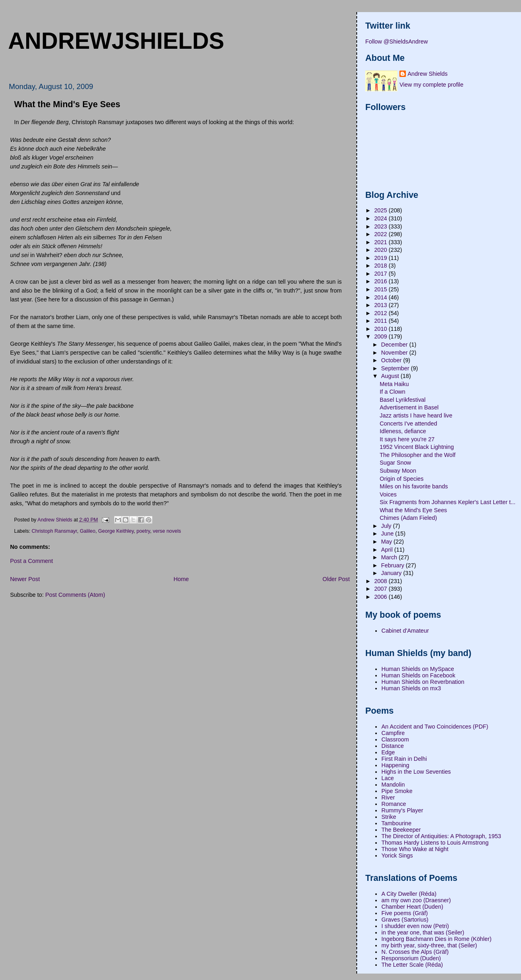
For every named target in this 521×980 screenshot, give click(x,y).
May (388, 542)
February (394, 565)
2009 (381, 336)
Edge (388, 752)
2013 (381, 305)
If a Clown (393, 392)
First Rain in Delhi (404, 759)
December (395, 345)
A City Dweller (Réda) (409, 894)
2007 (381, 589)
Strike (389, 817)
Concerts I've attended (408, 424)
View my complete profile (431, 85)
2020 (381, 250)
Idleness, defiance (403, 431)
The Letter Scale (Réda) (412, 965)
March (390, 557)
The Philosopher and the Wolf (418, 455)
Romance (394, 804)
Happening (395, 765)
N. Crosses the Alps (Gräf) (415, 952)
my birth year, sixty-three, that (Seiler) (429, 945)
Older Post (336, 579)
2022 (381, 234)
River (388, 797)
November (395, 353)
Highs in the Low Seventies (416, 772)
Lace (388, 778)
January (392, 573)
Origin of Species (402, 479)
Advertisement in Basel (409, 407)
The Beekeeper (401, 830)
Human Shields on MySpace (418, 669)
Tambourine (396, 823)
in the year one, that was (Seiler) (423, 932)
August (391, 376)
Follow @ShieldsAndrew (396, 42)
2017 (381, 274)
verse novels (167, 531)
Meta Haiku (394, 384)
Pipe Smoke (397, 791)
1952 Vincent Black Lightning (417, 447)
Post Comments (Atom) (75, 595)
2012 (381, 313)
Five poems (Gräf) (404, 913)
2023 (381, 226)
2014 (381, 297)
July (387, 526)
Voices (388, 494)
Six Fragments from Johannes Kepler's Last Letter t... (448, 502)
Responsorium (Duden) (411, 958)
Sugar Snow (395, 463)
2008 (381, 581)
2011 (381, 321)
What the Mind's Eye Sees (413, 510)
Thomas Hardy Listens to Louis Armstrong (435, 843)
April (388, 550)
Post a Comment (31, 561)
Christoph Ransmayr (55, 531)
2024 (381, 218)
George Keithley (116, 531)
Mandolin (393, 785)
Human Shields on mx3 (411, 688)
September (396, 368)
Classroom (395, 739)
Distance (393, 746)
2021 (381, 242)
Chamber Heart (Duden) (412, 907)
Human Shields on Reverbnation (423, 682)
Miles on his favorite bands (414, 486)
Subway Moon (398, 471)
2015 (381, 289)
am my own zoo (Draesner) (416, 900)
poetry (143, 531)
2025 (381, 210)
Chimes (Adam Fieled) (408, 518)
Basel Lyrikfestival (403, 400)
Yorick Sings (397, 855)
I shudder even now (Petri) (415, 926)
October (392, 360)
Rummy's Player (402, 810)
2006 (381, 597)
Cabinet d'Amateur (405, 631)
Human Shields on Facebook (418, 675)
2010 (381, 329)
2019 (381, 258)
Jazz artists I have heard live (416, 415)
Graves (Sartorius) (405, 920)
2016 (381, 281)
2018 (381, 266)
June (388, 534)
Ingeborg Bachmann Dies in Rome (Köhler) (436, 939)
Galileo (88, 531)
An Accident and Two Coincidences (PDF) (435, 727)
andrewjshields (116, 41)
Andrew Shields (427, 74)
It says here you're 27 (407, 439)
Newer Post (25, 579)
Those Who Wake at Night (415, 849)
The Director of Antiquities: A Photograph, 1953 (441, 836)
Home (181, 579)
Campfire (393, 733)
